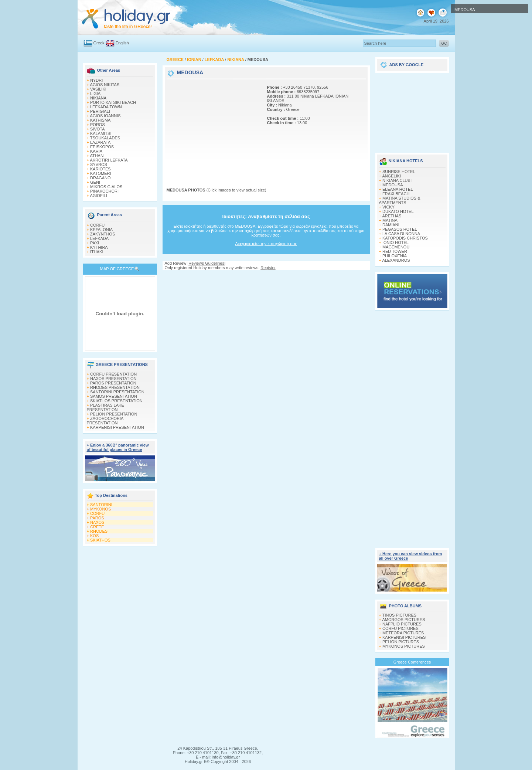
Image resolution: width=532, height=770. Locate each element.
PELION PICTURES (401, 642)
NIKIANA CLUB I (398, 180)
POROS (98, 125)
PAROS (97, 518)
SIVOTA (98, 129)
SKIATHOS (100, 540)
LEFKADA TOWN (106, 107)
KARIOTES (100, 169)
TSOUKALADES (105, 138)
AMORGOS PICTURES (403, 620)
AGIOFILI (98, 196)
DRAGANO (100, 178)
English (122, 43)
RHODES (99, 531)
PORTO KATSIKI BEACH (113, 102)
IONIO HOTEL (395, 242)
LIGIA (95, 94)
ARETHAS (392, 216)
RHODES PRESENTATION (115, 387)
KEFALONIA (101, 230)
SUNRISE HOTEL (399, 172)
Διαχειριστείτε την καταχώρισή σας (266, 244)
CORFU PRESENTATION (113, 374)
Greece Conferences (412, 662)
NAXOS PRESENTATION (113, 379)
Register (268, 268)
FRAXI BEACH (396, 194)
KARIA (96, 151)
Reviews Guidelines (206, 263)
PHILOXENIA (395, 256)
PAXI (95, 243)
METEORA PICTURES (403, 633)
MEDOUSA (393, 185)
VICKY (388, 207)
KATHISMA (100, 120)
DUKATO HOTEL (398, 211)
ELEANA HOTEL (398, 189)
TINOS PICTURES (399, 615)
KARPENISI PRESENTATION (117, 427)
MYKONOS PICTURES (404, 646)
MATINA (390, 220)
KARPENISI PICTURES (404, 637)
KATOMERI (100, 173)
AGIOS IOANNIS (105, 116)
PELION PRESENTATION (114, 414)
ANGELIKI (391, 176)
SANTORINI (101, 505)
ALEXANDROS (396, 260)
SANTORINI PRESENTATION (117, 392)
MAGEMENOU (396, 247)
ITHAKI (97, 252)
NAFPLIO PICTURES (402, 624)
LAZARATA (100, 142)
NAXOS (97, 522)
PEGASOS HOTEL (400, 229)
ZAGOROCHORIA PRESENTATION (105, 421)
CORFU (97, 225)
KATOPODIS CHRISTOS (405, 238)
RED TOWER (395, 251)
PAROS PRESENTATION (113, 383)
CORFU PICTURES (400, 628)
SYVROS (99, 164)
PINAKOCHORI (104, 191)
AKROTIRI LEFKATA (109, 160)
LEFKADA (99, 238)
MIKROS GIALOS (106, 187)
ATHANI (97, 156)
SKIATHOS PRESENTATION (116, 401)
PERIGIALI (100, 111)
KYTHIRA (99, 247)
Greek (99, 43)
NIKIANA (98, 98)
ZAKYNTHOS (103, 234)
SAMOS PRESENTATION (114, 396)
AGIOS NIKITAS (105, 85)
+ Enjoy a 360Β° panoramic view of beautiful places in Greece (118, 447)
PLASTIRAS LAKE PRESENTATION (105, 407)
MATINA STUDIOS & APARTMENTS (400, 200)
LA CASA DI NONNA (401, 234)
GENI (95, 182)
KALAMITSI (101, 133)
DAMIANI (391, 225)
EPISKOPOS (102, 147)
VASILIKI (98, 89)
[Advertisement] (213, 127)
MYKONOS (100, 509)
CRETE (97, 527)
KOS (94, 536)
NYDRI (96, 80)
